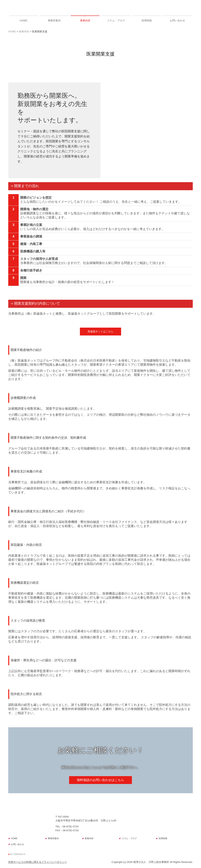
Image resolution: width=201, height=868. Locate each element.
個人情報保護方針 (18, 854)
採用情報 (147, 21)
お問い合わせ (177, 21)
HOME (24, 21)
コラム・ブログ (116, 21)
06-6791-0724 (71, 826)
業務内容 (85, 21)
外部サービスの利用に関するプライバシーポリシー (38, 862)
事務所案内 (54, 21)
